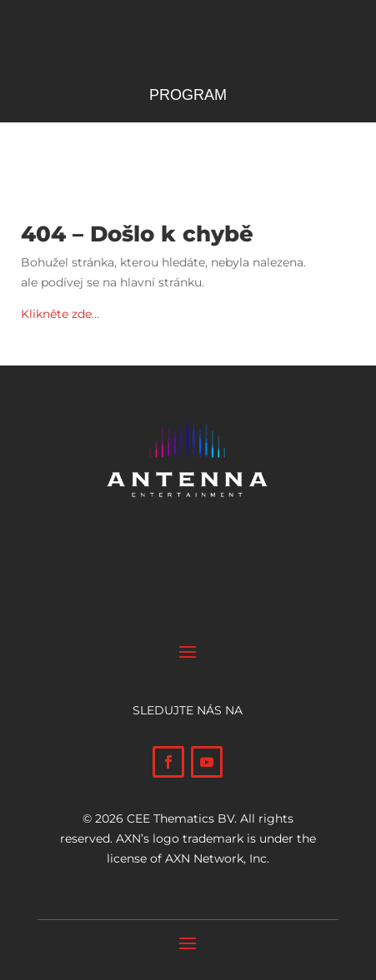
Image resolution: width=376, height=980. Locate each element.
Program (188, 96)
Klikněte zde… (60, 314)
